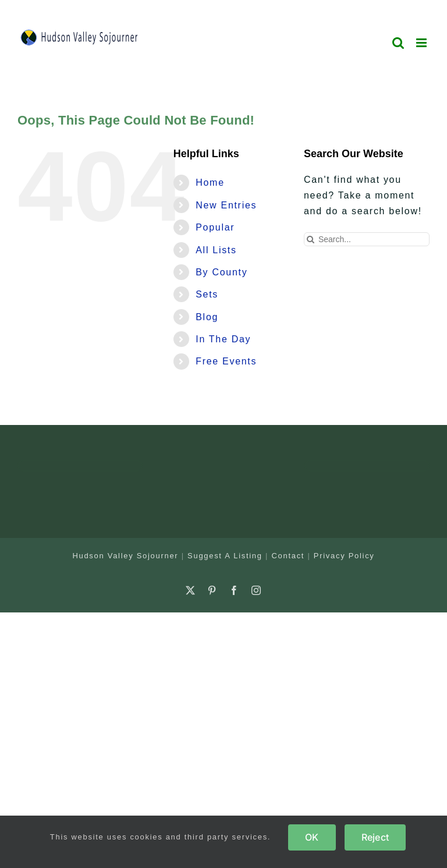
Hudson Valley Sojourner (125, 556)
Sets (207, 294)
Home (210, 183)
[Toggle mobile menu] (423, 43)
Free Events (226, 361)
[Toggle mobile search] (399, 43)
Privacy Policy (344, 556)
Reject (375, 837)
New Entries (226, 205)
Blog (207, 317)
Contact (288, 556)
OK (312, 837)
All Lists (216, 250)
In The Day (223, 339)
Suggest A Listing (225, 556)
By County (221, 272)
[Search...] (367, 239)
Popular (215, 227)
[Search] (311, 239)
